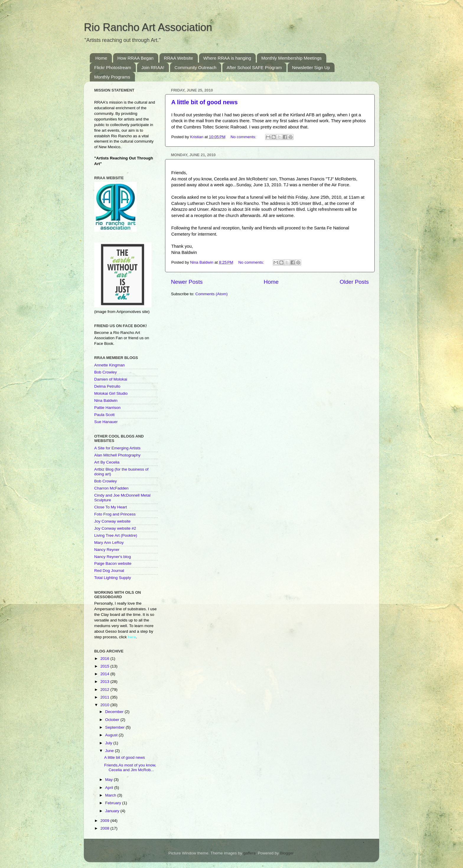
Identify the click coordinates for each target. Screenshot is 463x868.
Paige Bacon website (113, 563)
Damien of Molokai (111, 379)
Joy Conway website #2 (115, 528)
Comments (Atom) (212, 294)
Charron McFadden (111, 488)
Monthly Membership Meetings (291, 58)
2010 (105, 705)
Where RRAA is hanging (227, 58)
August (112, 735)
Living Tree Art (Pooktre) (116, 535)
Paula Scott (104, 415)
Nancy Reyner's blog (113, 557)
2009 (105, 821)
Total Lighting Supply (113, 578)
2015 (105, 666)
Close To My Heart (111, 507)
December (115, 712)
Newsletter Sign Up (311, 67)
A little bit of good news (204, 102)
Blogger (287, 853)
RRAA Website (178, 58)
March (111, 795)
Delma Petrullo (107, 386)
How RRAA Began (136, 58)
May (109, 780)
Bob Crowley (106, 372)
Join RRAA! (153, 67)
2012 (105, 690)
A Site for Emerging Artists (117, 448)
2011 (105, 697)
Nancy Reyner (107, 550)
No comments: (244, 137)
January (113, 811)
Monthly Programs (112, 77)
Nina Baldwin (106, 400)
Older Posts (354, 282)
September (115, 727)
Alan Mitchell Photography (117, 455)
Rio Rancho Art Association (148, 27)
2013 (105, 682)
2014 (105, 674)
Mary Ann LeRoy (109, 542)
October (113, 720)
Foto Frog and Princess (115, 514)
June (110, 751)
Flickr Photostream (113, 67)
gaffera (250, 853)
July (109, 743)
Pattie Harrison (107, 408)
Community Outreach (195, 67)
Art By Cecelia (107, 462)
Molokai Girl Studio (111, 393)
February (114, 803)
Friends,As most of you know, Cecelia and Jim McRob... (130, 767)
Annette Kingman (110, 365)
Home (101, 58)
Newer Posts (187, 282)
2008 (105, 828)
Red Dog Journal (109, 571)
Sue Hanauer (106, 422)
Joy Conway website (112, 521)
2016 (105, 659)
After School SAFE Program (254, 67)
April (110, 788)
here (132, 637)
